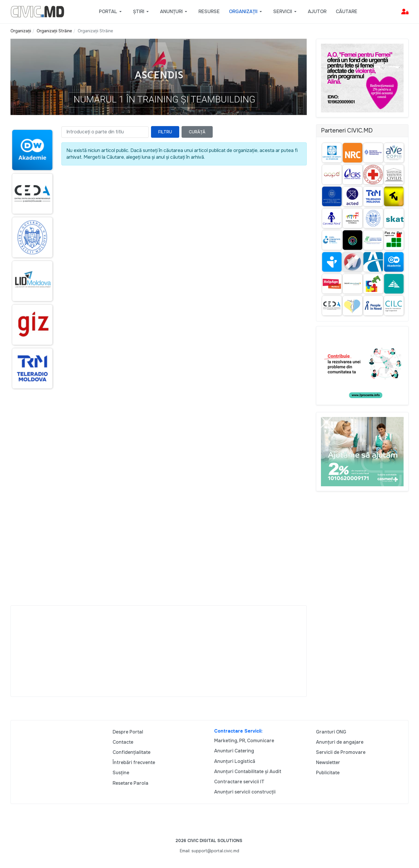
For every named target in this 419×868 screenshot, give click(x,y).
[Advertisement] (31, 506)
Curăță (197, 132)
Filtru (165, 132)
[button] (111, 12)
